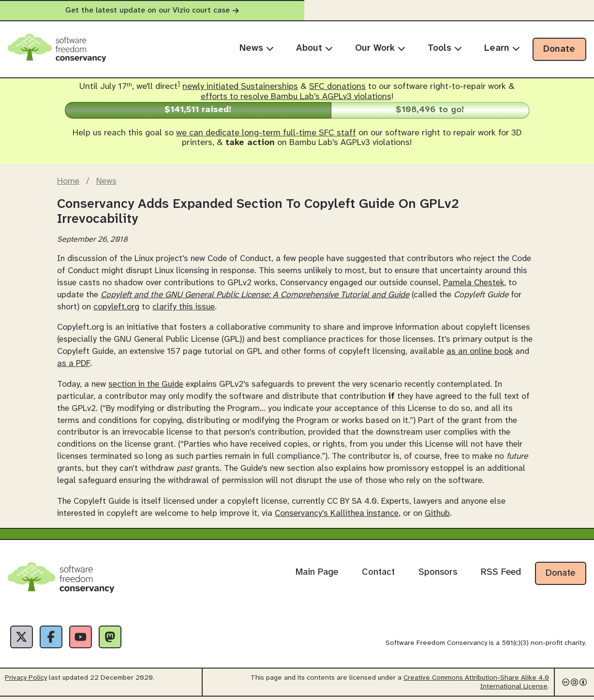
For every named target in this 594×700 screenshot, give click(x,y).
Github (437, 513)
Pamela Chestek (474, 283)
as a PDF (74, 364)
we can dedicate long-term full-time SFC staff (266, 133)
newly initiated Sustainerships (240, 87)
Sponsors (438, 572)
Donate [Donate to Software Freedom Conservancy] (560, 573)
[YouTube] (89, 639)
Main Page (317, 572)
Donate (559, 49)
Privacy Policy (26, 681)
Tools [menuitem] (445, 48)
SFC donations (337, 87)
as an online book (480, 351)
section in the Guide (146, 384)
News (106, 181)
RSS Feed (501, 572)
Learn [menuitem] (502, 48)
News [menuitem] (257, 48)
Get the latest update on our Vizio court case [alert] (297, 10)
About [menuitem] (314, 48)
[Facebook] (56, 639)
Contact (378, 572)
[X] (23, 639)
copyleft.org (116, 307)
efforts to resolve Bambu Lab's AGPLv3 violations (296, 97)
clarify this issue (184, 307)
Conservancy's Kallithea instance (337, 513)
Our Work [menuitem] (380, 48)
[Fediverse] (122, 639)
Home (68, 181)
